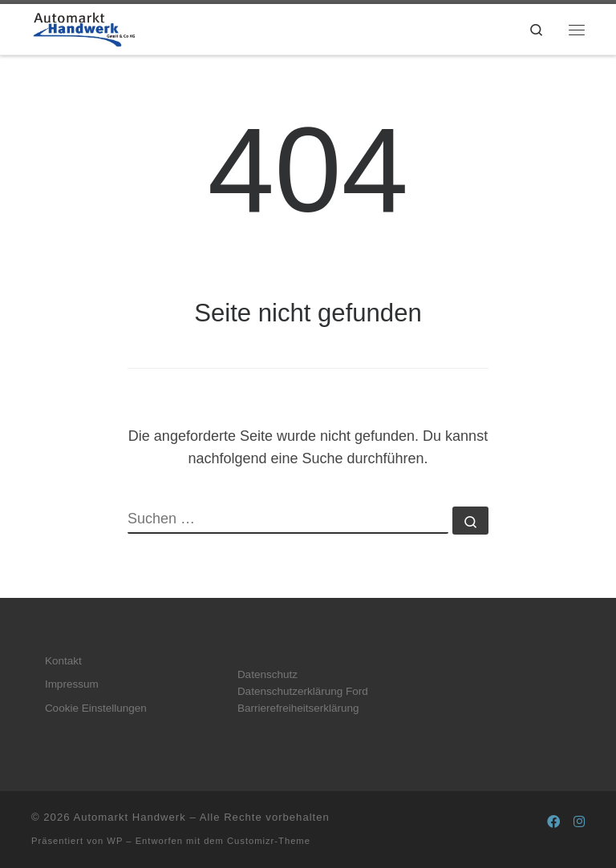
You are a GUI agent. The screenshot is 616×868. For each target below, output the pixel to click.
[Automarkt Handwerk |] (84, 28)
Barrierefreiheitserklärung (298, 708)
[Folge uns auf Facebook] (553, 822)
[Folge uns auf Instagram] (579, 822)
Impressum (72, 684)
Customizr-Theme (269, 841)
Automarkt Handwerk (129, 817)
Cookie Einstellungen (96, 708)
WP (115, 841)
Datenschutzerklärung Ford (303, 691)
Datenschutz (267, 674)
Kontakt (63, 661)
